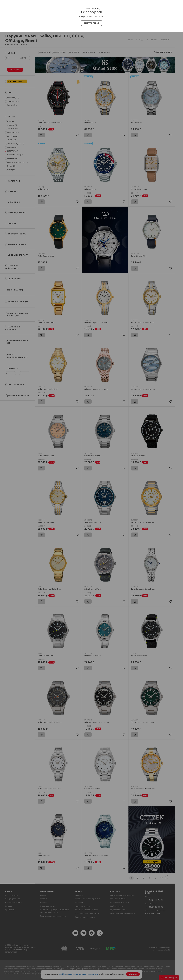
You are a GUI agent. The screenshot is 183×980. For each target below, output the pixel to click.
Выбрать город (91, 23)
